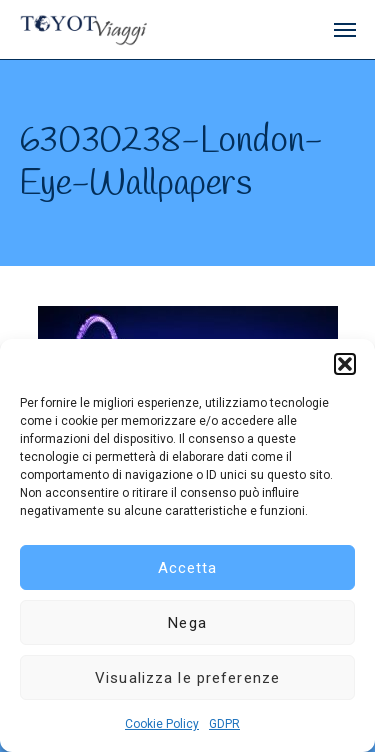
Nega (187, 623)
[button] (345, 364)
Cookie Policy (162, 724)
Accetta (188, 568)
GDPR (224, 724)
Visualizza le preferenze (187, 678)
